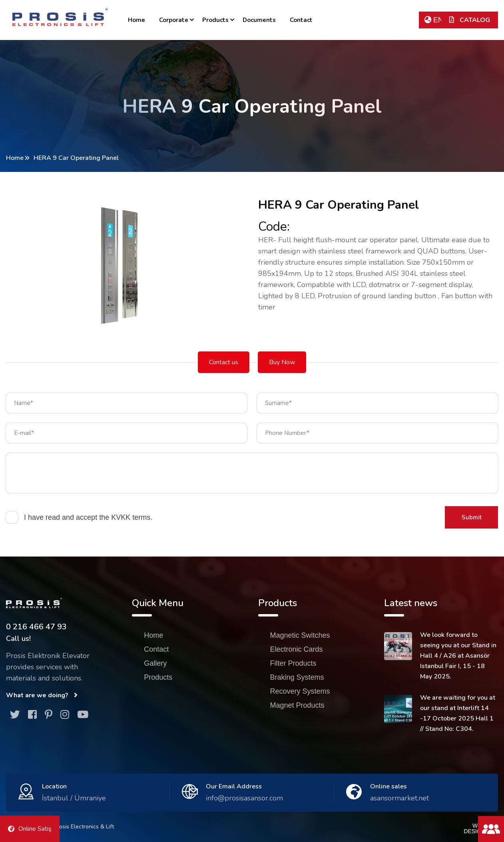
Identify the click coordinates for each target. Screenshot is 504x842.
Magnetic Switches (300, 635)
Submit (472, 517)
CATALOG (470, 20)
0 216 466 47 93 (36, 627)
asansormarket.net (399, 798)
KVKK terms (131, 517)
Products (215, 20)
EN (434, 20)
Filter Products (293, 663)
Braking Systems (297, 677)
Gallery (155, 663)
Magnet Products (297, 705)
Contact (301, 20)
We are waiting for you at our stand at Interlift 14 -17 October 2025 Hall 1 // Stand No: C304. (458, 713)
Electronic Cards (297, 649)
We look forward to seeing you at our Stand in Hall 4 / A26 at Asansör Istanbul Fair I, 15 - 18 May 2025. (458, 656)
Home (136, 20)
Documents (259, 20)
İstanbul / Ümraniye (74, 798)
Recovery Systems (300, 691)
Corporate (174, 20)
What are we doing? (42, 695)
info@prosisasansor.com (244, 798)
